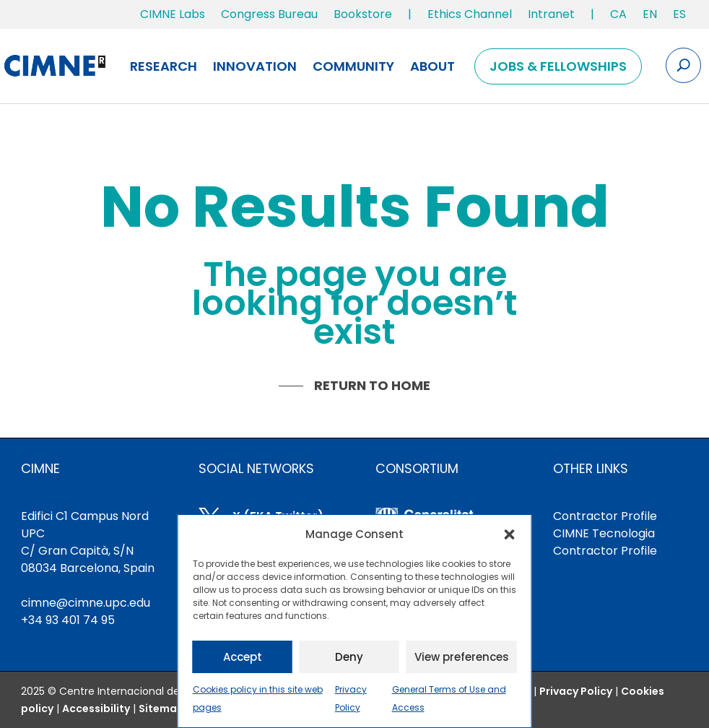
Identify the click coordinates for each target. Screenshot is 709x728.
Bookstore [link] (363, 14)
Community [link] (353, 66)
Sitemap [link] (161, 708)
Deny (349, 657)
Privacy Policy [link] (576, 691)
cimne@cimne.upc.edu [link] (86, 603)
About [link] (432, 66)
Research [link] (164, 66)
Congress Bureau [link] (269, 14)
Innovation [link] (255, 66)
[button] (510, 534)
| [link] (410, 14)
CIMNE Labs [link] (173, 14)
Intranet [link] (551, 14)
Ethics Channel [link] (470, 14)
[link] (618, 17)
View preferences (462, 657)
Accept (243, 657)
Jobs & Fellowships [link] (558, 66)
